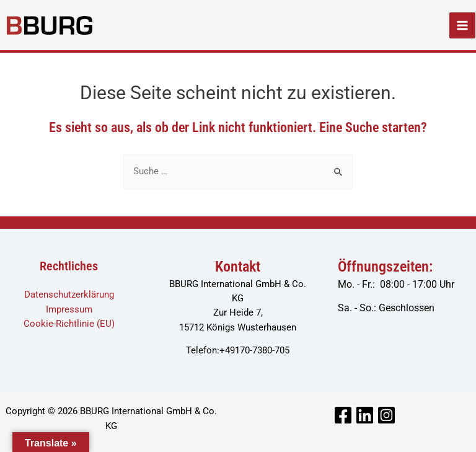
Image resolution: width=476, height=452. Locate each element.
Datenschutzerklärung (69, 295)
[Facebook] (343, 415)
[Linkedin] (365, 415)
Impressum (69, 309)
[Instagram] (386, 415)
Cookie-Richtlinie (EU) (69, 324)
